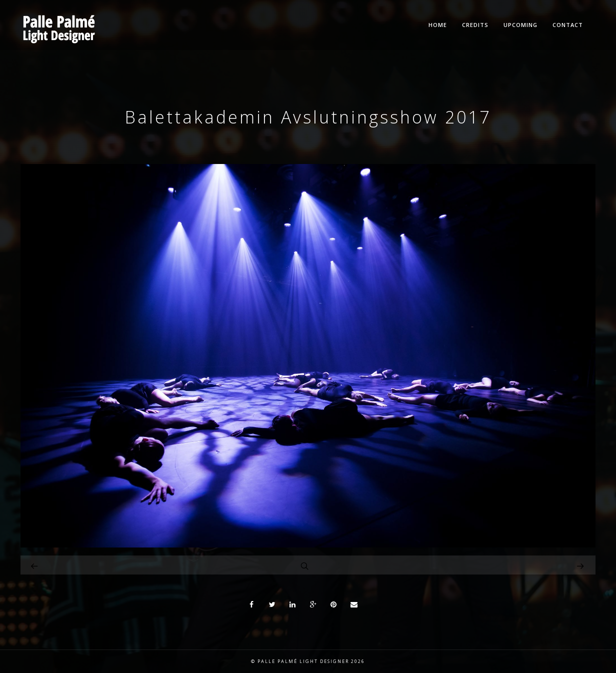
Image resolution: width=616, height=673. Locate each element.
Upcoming (520, 25)
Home (438, 25)
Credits (475, 25)
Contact (568, 25)
